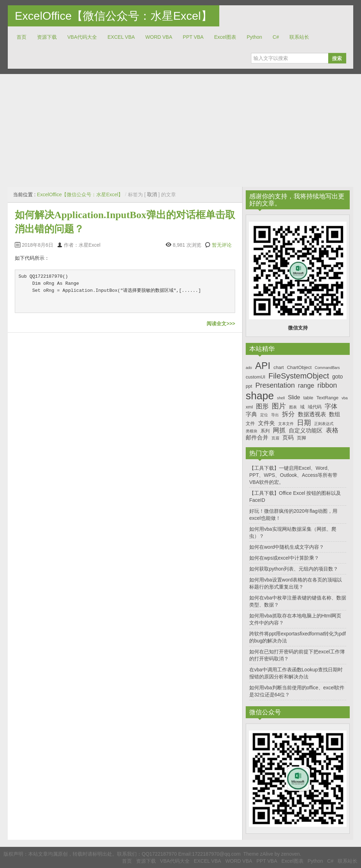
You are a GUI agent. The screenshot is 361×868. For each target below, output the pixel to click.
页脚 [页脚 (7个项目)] (301, 438)
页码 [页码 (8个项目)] (288, 438)
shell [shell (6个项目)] (281, 398)
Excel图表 (225, 37)
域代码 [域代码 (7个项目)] (315, 407)
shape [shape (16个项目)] (260, 396)
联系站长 (299, 37)
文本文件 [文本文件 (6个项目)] (286, 424)
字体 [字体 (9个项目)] (331, 406)
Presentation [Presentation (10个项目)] (275, 385)
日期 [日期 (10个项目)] (304, 423)
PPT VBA (193, 37)
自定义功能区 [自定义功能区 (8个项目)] (306, 430)
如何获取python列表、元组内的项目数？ (294, 569)
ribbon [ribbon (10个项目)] (327, 385)
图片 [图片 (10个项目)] (279, 406)
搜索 (337, 58)
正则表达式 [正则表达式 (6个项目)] (324, 424)
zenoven (290, 854)
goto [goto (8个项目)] (337, 377)
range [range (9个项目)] (306, 386)
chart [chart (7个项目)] (279, 367)
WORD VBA (159, 37)
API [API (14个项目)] (263, 366)
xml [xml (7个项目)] (249, 407)
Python (255, 37)
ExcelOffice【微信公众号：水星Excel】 (114, 16)
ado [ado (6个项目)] (249, 368)
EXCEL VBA (121, 37)
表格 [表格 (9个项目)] (332, 430)
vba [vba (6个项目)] (345, 398)
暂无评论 (222, 245)
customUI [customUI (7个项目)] (255, 377)
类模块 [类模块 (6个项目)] (252, 431)
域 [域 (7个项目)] (302, 407)
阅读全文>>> (221, 324)
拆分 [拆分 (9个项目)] (288, 414)
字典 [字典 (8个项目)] (251, 414)
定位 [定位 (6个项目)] (264, 415)
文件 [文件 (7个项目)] (250, 423)
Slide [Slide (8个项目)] (294, 397)
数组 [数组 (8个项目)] (335, 414)
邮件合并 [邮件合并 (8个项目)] (257, 438)
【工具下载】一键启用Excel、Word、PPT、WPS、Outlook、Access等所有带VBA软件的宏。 (293, 475)
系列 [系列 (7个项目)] (265, 431)
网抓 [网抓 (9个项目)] (279, 430)
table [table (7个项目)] (308, 398)
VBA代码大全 (82, 37)
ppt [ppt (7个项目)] (249, 386)
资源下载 (47, 37)
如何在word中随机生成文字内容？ (287, 547)
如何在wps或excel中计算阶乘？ (284, 558)
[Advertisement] (180, 130)
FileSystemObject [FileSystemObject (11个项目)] (299, 376)
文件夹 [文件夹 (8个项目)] (267, 423)
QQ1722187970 (159, 854)
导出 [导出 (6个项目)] (275, 415)
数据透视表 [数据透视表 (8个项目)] (312, 414)
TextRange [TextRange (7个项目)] (327, 398)
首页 (22, 37)
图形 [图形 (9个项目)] (262, 406)
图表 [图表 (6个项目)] (293, 407)
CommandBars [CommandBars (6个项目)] (327, 368)
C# (276, 37)
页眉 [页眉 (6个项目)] (275, 438)
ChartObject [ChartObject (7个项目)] (299, 367)
